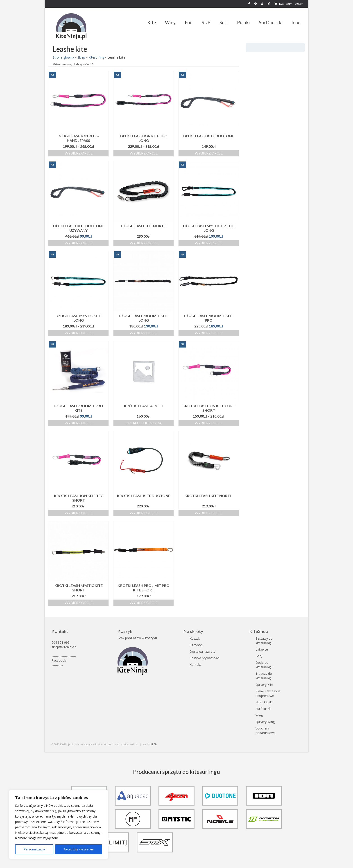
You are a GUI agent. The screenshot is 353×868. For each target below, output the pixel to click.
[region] (59, 825)
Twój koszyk (289, 4)
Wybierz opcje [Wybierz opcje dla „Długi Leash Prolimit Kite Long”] (144, 333)
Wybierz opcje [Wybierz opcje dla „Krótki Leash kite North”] (209, 513)
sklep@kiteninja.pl (64, 647)
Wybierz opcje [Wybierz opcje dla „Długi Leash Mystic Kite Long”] (79, 333)
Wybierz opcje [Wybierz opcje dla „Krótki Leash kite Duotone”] (144, 513)
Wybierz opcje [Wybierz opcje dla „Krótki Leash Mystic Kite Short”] (79, 603)
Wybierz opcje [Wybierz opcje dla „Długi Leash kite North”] (144, 243)
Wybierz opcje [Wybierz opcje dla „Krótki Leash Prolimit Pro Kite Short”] (144, 603)
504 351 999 (61, 642)
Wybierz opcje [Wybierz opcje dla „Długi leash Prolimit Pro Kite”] (79, 423)
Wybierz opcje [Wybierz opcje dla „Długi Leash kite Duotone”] (209, 153)
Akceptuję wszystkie (79, 849)
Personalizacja (34, 849)
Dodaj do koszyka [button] (144, 423)
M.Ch (154, 744)
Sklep (81, 57)
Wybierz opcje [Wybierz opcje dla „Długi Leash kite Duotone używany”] (79, 243)
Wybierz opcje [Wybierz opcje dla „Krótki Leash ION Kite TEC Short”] (79, 513)
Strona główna (63, 57)
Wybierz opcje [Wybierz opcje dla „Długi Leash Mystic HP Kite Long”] (209, 243)
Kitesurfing (96, 57)
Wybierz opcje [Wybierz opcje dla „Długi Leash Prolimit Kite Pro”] (209, 333)
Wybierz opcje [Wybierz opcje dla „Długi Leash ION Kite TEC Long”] (144, 153)
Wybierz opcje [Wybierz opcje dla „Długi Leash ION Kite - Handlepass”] (79, 153)
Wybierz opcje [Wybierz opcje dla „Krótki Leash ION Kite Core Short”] (209, 423)
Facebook (59, 660)
